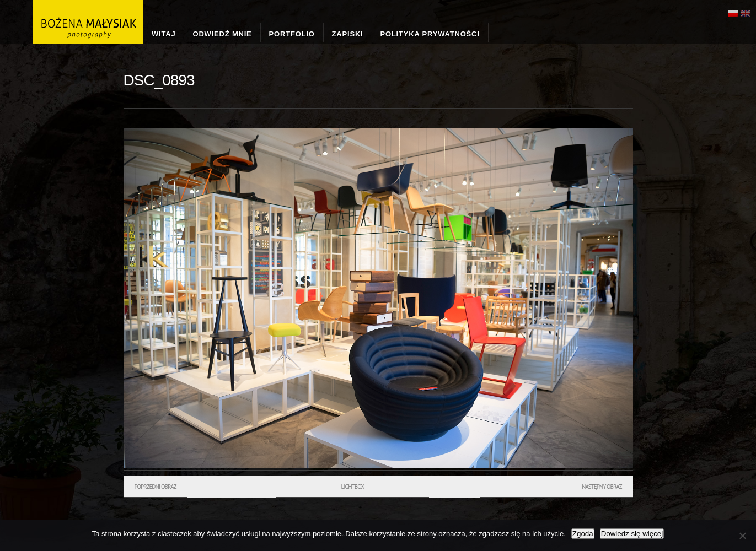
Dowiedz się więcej (632, 534)
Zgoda (583, 534)
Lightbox (353, 487)
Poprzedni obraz (156, 487)
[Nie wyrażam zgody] (742, 536)
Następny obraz (602, 487)
